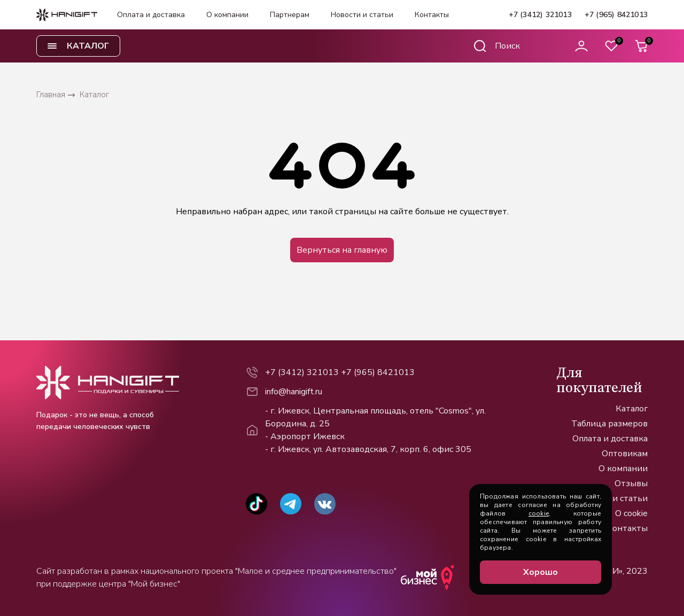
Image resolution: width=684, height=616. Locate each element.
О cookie (631, 513)
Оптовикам (625, 454)
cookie (539, 513)
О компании (227, 15)
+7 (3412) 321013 (540, 15)
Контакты (432, 15)
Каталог (632, 409)
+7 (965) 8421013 (616, 15)
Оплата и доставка (151, 15)
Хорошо (541, 572)
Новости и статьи (362, 15)
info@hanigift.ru (294, 392)
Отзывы (631, 484)
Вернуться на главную (342, 250)
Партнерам (290, 15)
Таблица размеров (609, 424)
